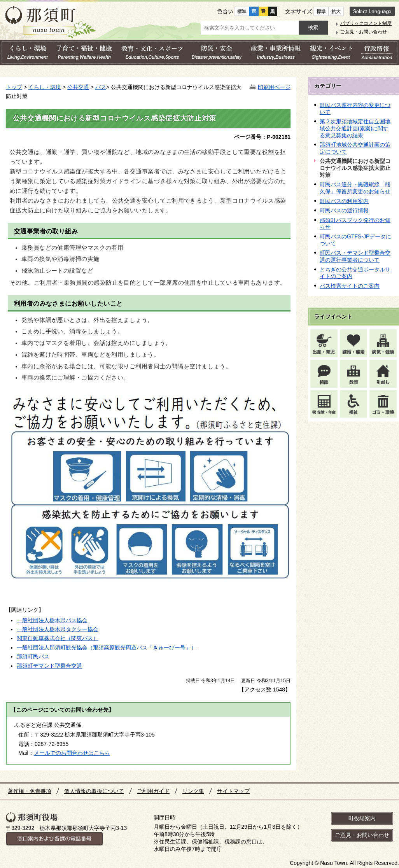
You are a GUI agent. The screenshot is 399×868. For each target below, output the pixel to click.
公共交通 (78, 87)
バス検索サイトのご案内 (350, 286)
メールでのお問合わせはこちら (72, 753)
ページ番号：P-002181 (262, 137)
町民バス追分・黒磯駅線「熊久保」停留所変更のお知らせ (355, 188)
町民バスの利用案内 (344, 201)
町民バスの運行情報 (344, 210)
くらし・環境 (45, 87)
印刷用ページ (274, 87)
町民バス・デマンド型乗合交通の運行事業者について (355, 256)
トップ (14, 87)
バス (101, 87)
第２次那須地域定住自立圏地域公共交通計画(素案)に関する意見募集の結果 (355, 128)
